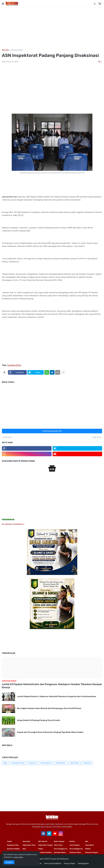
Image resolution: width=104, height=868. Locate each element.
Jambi (9, 841)
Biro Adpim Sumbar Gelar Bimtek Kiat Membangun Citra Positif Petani (49, 708)
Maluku (88, 849)
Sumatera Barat (17, 50)
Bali (87, 841)
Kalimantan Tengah (46, 845)
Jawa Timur (58, 845)
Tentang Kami (83, 864)
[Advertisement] (52, 28)
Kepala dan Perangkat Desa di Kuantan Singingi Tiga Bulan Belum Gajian (50, 732)
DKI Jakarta (43, 841)
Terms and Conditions (53, 864)
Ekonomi (33, 763)
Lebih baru (7, 437)
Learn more (18, 857)
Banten (72, 841)
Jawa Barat (89, 845)
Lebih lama (96, 437)
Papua (41, 849)
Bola (5, 763)
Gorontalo (26, 841)
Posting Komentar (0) (52, 431)
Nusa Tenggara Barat (77, 849)
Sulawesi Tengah (92, 852)
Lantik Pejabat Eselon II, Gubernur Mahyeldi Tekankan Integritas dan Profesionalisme (57, 696)
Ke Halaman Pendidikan (13, 524)
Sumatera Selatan (45, 852)
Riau (24, 849)
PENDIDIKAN (8, 520)
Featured (87, 763)
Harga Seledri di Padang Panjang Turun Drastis (39, 720)
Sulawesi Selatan (13, 849)
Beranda (5, 50)
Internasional (46, 763)
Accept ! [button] (9, 862)
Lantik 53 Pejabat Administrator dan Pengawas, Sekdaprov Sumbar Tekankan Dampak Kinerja (52, 686)
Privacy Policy (70, 864)
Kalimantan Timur (29, 845)
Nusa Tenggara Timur (62, 849)
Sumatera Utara (18, 763)
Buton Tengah (59, 841)
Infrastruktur (61, 763)
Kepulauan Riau (13, 845)
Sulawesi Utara (75, 852)
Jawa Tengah (75, 845)
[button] (3, 4)
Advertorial (75, 763)
